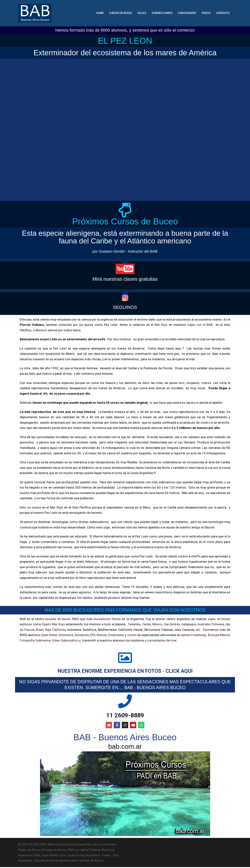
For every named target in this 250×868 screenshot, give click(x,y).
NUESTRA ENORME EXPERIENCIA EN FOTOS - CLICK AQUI (125, 671)
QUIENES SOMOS (162, 13)
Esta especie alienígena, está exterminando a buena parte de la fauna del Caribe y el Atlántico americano (125, 237)
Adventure (68, 635)
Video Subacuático (76, 640)
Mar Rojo (161, 325)
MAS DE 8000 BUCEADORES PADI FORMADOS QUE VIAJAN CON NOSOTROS (125, 610)
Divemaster (121, 635)
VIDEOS (206, 13)
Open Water (51, 635)
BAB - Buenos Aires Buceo (125, 738)
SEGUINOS (125, 307)
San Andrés (171, 624)
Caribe (146, 624)
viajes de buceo (219, 619)
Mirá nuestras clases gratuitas (125, 279)
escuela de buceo (58, 619)
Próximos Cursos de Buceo (125, 222)
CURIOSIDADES (187, 13)
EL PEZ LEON (125, 41)
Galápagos (188, 624)
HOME (100, 13)
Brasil (40, 630)
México (157, 624)
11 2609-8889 (125, 716)
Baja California (56, 630)
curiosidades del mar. (173, 640)
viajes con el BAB (200, 325)
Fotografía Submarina (46, 640)
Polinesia (217, 624)
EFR (96, 635)
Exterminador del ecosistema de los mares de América (125, 53)
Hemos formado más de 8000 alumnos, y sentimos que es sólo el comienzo (125, 30)
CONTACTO (223, 13)
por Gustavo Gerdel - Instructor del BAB (125, 252)
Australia (203, 624)
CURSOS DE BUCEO (121, 13)
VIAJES (142, 13)
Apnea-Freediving (203, 635)
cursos (138, 635)
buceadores (102, 619)
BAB (23, 619)
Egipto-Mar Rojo (53, 624)
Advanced (84, 635)
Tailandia (134, 624)
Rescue (106, 635)
